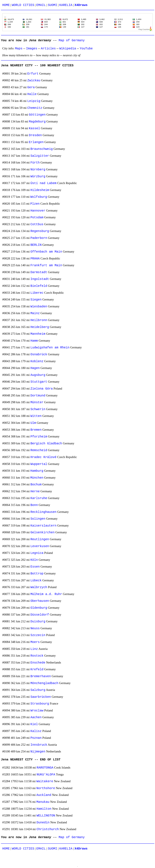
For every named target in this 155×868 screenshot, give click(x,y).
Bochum (36, 485)
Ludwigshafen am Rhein (50, 348)
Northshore (46, 788)
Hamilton (44, 809)
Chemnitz (35, 108)
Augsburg (38, 375)
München (37, 478)
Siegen (36, 300)
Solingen (38, 519)
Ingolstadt (40, 279)
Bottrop (37, 574)
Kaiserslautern (43, 526)
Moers (35, 642)
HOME (6, 5)
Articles (48, 49)
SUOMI (52, 5)
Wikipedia (68, 49)
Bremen (36, 430)
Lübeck (36, 581)
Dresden (35, 135)
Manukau (43, 802)
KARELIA (66, 5)
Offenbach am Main (46, 252)
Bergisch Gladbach (46, 444)
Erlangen (36, 142)
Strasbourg (40, 704)
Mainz (35, 313)
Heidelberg (40, 327)
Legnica (37, 553)
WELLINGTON (46, 816)
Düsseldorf (40, 615)
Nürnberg (38, 170)
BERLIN (36, 245)
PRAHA (35, 259)
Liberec (37, 293)
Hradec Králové (43, 457)
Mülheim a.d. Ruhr (46, 594)
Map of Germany (72, 40)
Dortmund (38, 396)
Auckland (44, 795)
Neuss (35, 628)
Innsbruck (39, 745)
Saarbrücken (41, 697)
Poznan (36, 738)
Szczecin (38, 635)
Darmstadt (39, 272)
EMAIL (41, 5)
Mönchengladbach (44, 683)
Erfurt (33, 74)
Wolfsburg (39, 197)
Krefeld (37, 669)
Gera (31, 87)
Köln (34, 560)
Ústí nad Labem (43, 183)
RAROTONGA (45, 768)
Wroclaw (37, 711)
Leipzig (34, 101)
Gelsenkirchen (43, 533)
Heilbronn (39, 320)
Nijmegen (38, 752)
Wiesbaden (39, 307)
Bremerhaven (41, 676)
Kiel (34, 724)
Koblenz (37, 361)
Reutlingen (40, 539)
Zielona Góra (42, 389)
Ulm (33, 423)
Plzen (35, 204)
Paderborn (39, 238)
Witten (36, 416)
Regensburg (40, 231)
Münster (37, 402)
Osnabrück (39, 354)
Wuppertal (39, 464)
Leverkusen (40, 546)
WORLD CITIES (23, 5)
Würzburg (38, 176)
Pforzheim (39, 437)
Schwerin (38, 409)
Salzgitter (40, 156)
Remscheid (39, 450)
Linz (34, 649)
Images (32, 49)
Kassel (34, 128)
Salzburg (38, 690)
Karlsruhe (39, 498)
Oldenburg (39, 608)
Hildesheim (40, 190)
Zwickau (34, 81)
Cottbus (37, 224)
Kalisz (36, 731)
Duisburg (38, 622)
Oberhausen (40, 601)
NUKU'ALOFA (46, 775)
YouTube (86, 49)
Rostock (37, 656)
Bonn (34, 505)
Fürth (35, 163)
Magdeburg (37, 122)
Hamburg (37, 471)
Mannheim (38, 334)
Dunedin (43, 823)
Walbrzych (39, 587)
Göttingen (37, 115)
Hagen (35, 368)
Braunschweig (42, 149)
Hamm (34, 341)
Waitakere (45, 781)
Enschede (38, 663)
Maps (19, 49)
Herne (35, 491)
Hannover (38, 211)
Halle (32, 94)
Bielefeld (39, 286)
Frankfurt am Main (46, 265)
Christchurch (48, 829)
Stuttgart (39, 382)
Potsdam (37, 218)
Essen (35, 567)
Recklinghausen (43, 512)
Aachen (36, 717)
